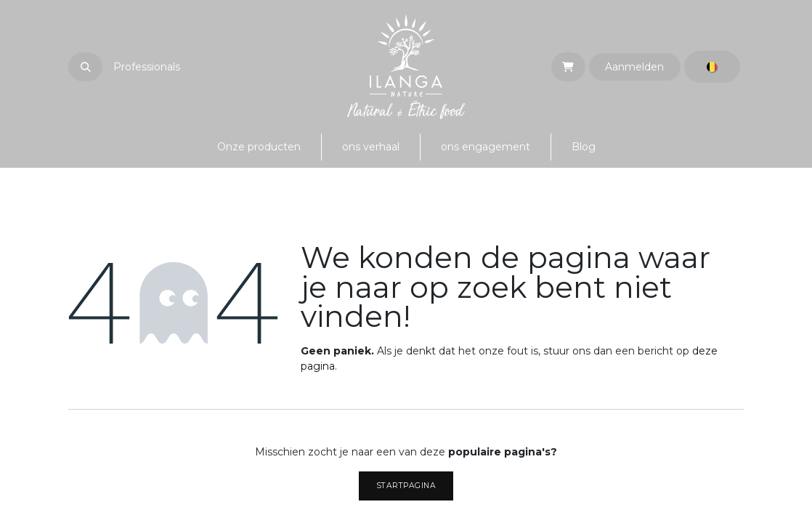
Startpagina (406, 486)
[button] (85, 67)
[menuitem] (259, 147)
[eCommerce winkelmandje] (568, 67)
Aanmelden (634, 67)
